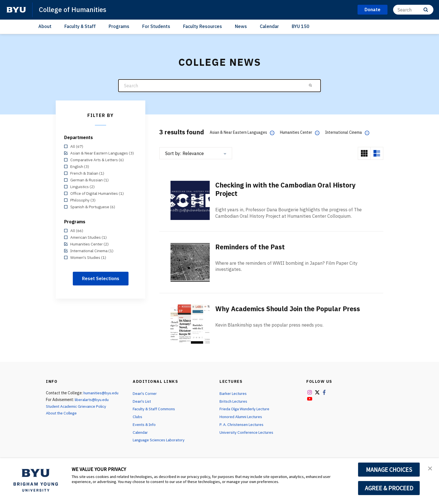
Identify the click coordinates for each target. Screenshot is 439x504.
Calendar (269, 26)
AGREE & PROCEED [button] (389, 488)
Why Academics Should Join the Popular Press (290, 309)
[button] (430, 468)
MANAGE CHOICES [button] (389, 470)
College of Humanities (73, 10)
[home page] (16, 10)
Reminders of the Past (251, 247)
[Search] (413, 10)
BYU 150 (301, 26)
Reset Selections (101, 278)
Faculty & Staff (80, 26)
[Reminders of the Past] (190, 262)
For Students (156, 26)
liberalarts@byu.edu (93, 400)
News (241, 26)
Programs (119, 26)
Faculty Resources (203, 26)
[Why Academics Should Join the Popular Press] (190, 324)
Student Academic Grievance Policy (77, 406)
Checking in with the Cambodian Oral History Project (287, 189)
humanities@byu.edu (101, 393)
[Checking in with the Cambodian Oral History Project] (190, 200)
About (45, 26)
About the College (62, 413)
